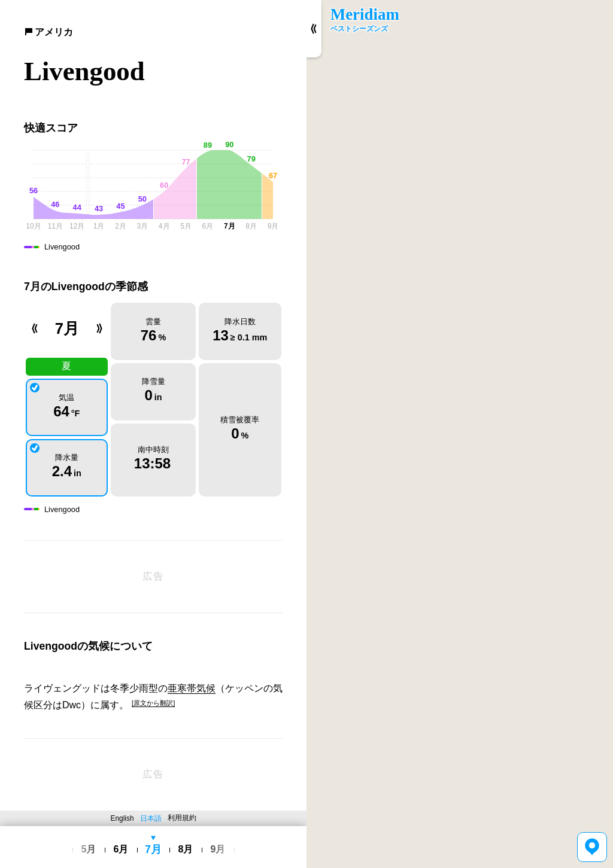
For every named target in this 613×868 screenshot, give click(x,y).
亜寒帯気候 (192, 688)
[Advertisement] (153, 577)
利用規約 (182, 818)
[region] (460, 434)
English (122, 818)
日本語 (151, 818)
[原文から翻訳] (153, 703)
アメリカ (48, 32)
